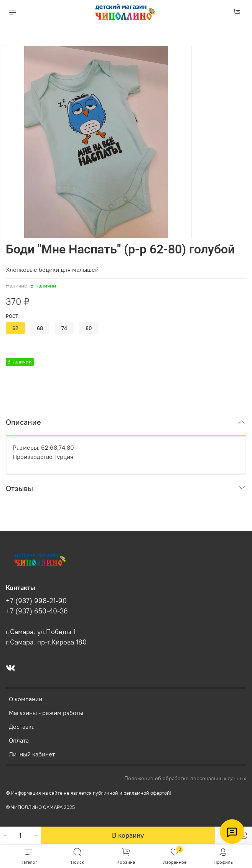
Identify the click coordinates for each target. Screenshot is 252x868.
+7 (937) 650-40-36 (37, 611)
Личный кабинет (32, 754)
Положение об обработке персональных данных (185, 778)
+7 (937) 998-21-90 (36, 601)
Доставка (22, 727)
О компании (26, 699)
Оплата (19, 740)
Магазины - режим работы (46, 713)
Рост (12, 316)
